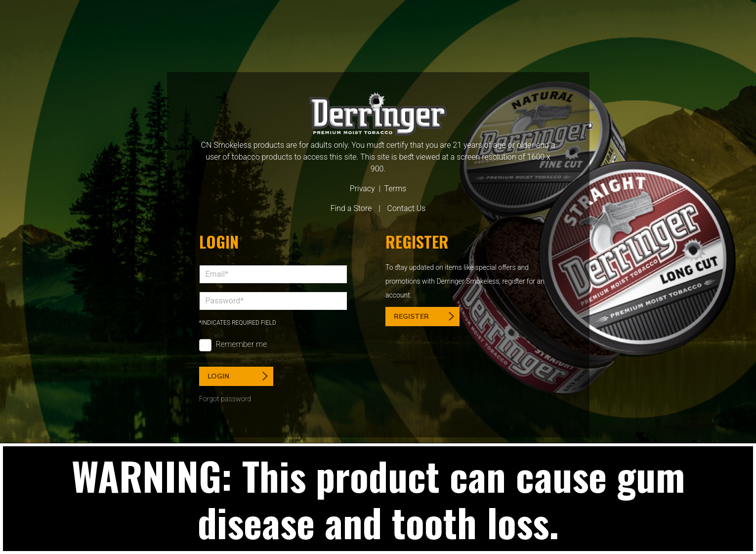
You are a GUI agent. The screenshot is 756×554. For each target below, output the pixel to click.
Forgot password (225, 399)
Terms (395, 189)
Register (424, 317)
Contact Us (407, 208)
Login (238, 376)
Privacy (362, 189)
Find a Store (351, 208)
